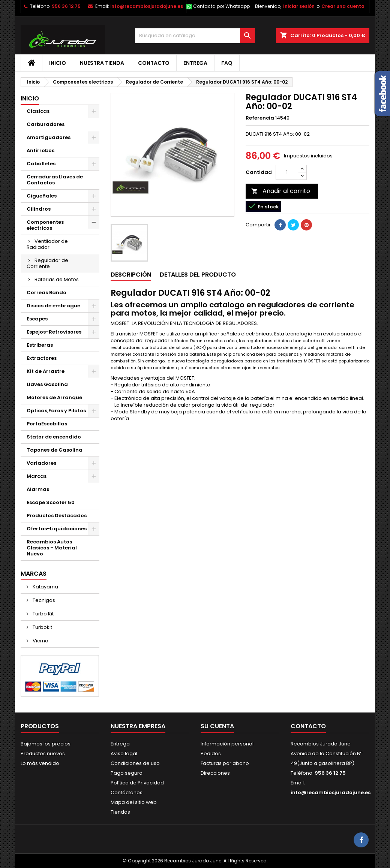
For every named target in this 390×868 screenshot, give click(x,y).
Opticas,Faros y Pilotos (56, 411)
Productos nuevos (43, 754)
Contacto (154, 63)
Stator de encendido (54, 437)
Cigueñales (42, 196)
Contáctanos (127, 792)
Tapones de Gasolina (55, 450)
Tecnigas (43, 600)
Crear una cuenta (343, 6)
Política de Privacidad (137, 783)
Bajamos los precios (46, 744)
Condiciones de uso (135, 763)
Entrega (195, 63)
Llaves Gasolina (47, 384)
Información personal (227, 744)
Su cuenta (217, 726)
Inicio (58, 63)
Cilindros (39, 209)
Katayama (45, 587)
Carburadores (46, 124)
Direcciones (215, 773)
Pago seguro (127, 773)
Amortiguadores (49, 137)
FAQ (227, 63)
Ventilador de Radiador (47, 244)
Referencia (260, 118)
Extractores (42, 358)
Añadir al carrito (281, 191)
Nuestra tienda (102, 63)
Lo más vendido (40, 763)
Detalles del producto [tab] (198, 275)
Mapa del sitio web (134, 802)
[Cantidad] (287, 172)
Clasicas (38, 111)
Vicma (40, 641)
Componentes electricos (45, 225)
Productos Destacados (57, 516)
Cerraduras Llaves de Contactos (55, 180)
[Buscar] (195, 36)
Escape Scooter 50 (51, 502)
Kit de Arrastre (46, 371)
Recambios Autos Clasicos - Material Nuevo (52, 548)
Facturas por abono (225, 763)
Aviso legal (124, 754)
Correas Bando (46, 293)
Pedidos (211, 754)
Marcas (37, 476)
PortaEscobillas (47, 424)
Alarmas (38, 489)
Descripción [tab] (131, 275)
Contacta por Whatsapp (221, 6)
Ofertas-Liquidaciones (57, 529)
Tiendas (120, 812)
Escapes (37, 319)
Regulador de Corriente (47, 263)
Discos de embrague (53, 306)
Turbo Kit (43, 614)
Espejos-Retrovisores (54, 332)
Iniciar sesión (299, 6)
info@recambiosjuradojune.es (147, 6)
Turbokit (42, 627)
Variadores (41, 463)
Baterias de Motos (57, 279)
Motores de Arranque (54, 397)
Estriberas (40, 345)
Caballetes (41, 164)
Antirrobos (40, 150)
